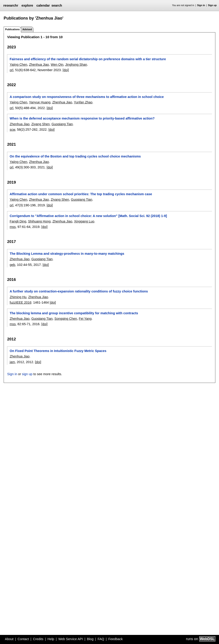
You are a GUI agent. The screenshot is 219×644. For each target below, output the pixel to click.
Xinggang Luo (84, 221)
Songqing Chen (66, 319)
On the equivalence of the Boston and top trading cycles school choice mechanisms (75, 156)
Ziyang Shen (41, 124)
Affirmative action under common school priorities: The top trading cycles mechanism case (81, 194)
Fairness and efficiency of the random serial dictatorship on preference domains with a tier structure (88, 59)
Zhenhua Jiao (39, 65)
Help (51, 639)
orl (11, 70)
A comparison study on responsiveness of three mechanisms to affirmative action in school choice (87, 97)
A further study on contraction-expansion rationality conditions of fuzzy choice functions (79, 291)
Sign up (212, 5)
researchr (11, 5)
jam (12, 362)
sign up (27, 374)
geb (12, 265)
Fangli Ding (18, 221)
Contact (23, 639)
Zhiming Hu (18, 297)
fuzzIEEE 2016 (20, 302)
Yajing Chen (18, 65)
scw (12, 130)
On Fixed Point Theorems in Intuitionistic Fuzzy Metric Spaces (58, 351)
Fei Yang (85, 319)
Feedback (115, 639)
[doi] (66, 70)
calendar (43, 5)
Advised (27, 29)
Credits (38, 639)
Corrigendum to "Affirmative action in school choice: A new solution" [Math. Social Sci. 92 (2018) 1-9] (88, 216)
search (57, 5)
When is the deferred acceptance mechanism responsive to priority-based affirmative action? (82, 118)
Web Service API (70, 639)
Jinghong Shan (76, 65)
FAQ (101, 639)
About (9, 639)
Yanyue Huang (40, 102)
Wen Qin (57, 65)
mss (13, 227)
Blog (90, 639)
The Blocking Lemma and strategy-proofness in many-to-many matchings (67, 254)
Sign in (201, 5)
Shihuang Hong (39, 221)
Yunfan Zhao (83, 102)
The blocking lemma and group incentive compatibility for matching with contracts (74, 313)
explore (27, 5)
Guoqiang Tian (62, 124)
